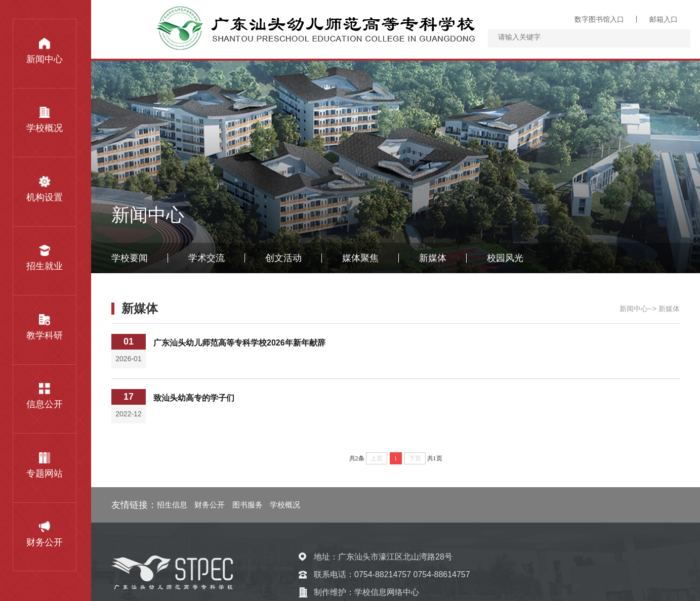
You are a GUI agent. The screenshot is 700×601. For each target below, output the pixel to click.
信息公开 (45, 396)
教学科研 (45, 327)
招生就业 (45, 258)
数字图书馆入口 (599, 19)
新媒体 (433, 258)
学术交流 (207, 258)
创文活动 (283, 258)
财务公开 (45, 534)
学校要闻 (130, 258)
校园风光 (505, 258)
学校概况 (45, 120)
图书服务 (248, 505)
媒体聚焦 (360, 258)
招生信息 (172, 505)
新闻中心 (45, 51)
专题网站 (45, 465)
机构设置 (45, 189)
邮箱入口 (664, 19)
